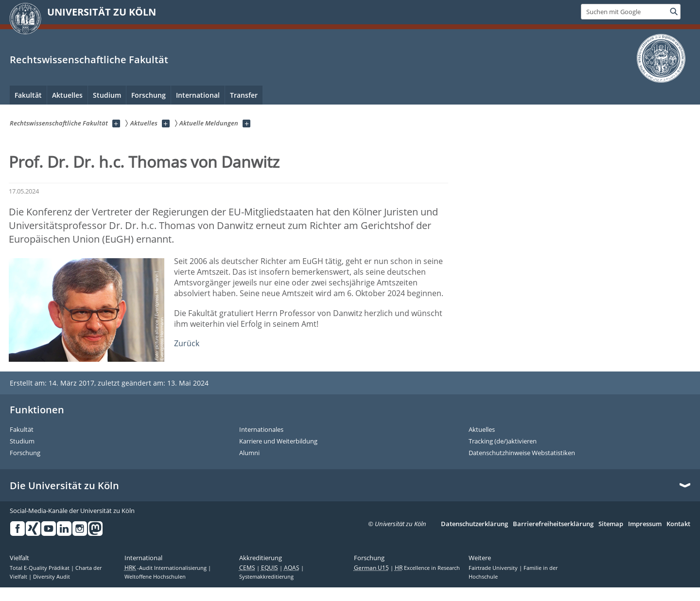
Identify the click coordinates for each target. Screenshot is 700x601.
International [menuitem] (198, 95)
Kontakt (678, 524)
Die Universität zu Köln (64, 486)
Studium (22, 442)
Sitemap (611, 524)
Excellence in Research (427, 568)
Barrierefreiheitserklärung (553, 524)
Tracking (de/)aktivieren (503, 442)
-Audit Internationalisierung (166, 568)
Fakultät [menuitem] (28, 95)
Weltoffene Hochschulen (155, 577)
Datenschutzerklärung (474, 524)
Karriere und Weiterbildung (278, 442)
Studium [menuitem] (107, 95)
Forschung (25, 453)
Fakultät (22, 430)
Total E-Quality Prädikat (40, 568)
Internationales (261, 430)
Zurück (187, 343)
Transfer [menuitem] (244, 95)
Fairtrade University (494, 568)
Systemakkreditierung (266, 577)
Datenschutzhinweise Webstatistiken (522, 453)
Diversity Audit (52, 577)
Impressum (645, 524)
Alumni (249, 453)
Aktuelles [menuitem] (67, 95)
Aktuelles (482, 430)
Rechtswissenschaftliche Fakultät (89, 60)
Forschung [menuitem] (149, 95)
